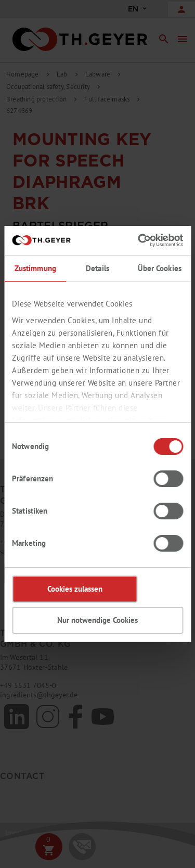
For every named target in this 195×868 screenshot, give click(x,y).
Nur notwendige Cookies (97, 620)
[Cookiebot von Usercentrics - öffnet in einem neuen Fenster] (139, 240)
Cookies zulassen (75, 589)
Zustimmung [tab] (35, 268)
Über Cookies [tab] (160, 268)
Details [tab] (97, 268)
